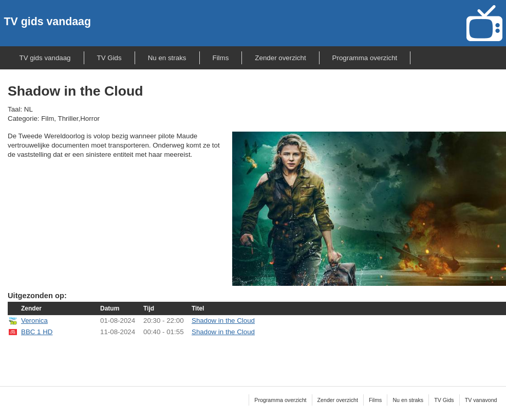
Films (221, 58)
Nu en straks (167, 58)
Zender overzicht (280, 58)
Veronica (34, 321)
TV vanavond (481, 400)
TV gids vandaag (48, 22)
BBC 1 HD (37, 332)
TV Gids (109, 58)
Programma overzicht (365, 58)
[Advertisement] (257, 355)
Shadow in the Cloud (223, 321)
